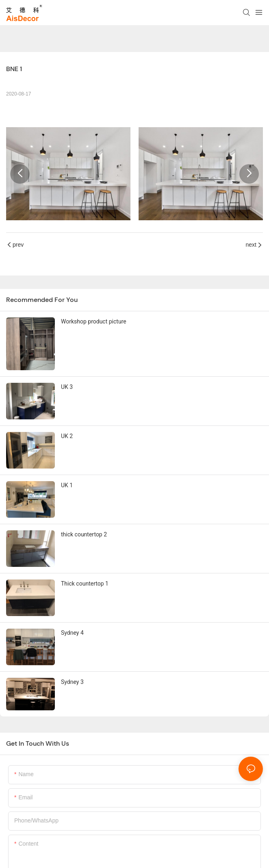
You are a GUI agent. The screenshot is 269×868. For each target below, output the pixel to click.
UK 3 (67, 387)
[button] (20, 174)
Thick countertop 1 (85, 584)
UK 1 (67, 485)
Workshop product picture (94, 321)
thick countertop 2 (84, 534)
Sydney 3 (72, 682)
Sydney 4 (72, 633)
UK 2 (67, 436)
